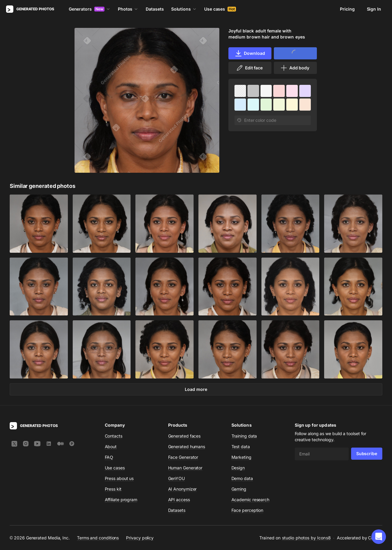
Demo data (242, 478)
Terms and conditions (98, 538)
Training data (244, 436)
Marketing (241, 457)
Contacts (114, 436)
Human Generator (185, 468)
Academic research (251, 500)
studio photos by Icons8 (306, 538)
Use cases (220, 9)
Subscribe (367, 453)
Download (250, 53)
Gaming (239, 489)
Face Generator (183, 457)
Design (238, 468)
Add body (295, 68)
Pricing (347, 9)
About (111, 447)
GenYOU (177, 478)
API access (179, 500)
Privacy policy (140, 538)
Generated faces (184, 436)
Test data (241, 447)
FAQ (109, 457)
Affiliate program (121, 500)
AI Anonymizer (183, 489)
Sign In (374, 9)
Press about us (119, 478)
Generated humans (187, 447)
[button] (379, 537)
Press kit (113, 489)
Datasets (155, 9)
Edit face (249, 68)
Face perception (247, 510)
